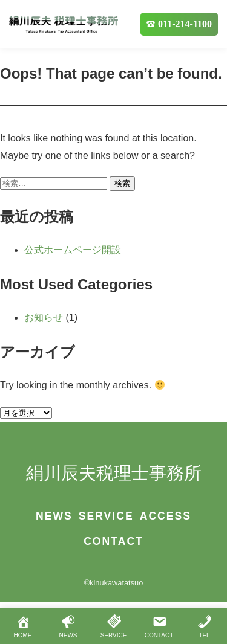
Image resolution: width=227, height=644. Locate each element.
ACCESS (166, 516)
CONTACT (113, 541)
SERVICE (106, 516)
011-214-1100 (185, 24)
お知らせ (44, 317)
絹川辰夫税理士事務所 (114, 473)
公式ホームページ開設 (73, 250)
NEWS (54, 516)
